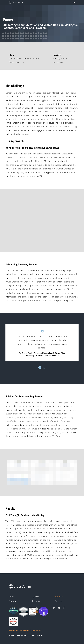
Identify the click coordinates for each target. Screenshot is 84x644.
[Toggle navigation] (74, 3)
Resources (37, 601)
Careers (58, 601)
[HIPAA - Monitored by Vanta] (44, 611)
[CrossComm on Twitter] (59, 608)
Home (12, 597)
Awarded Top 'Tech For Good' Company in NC (25, 630)
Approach (13, 601)
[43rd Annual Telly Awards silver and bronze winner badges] (34, 611)
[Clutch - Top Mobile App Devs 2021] (23, 612)
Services (35, 597)
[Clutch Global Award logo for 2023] (13, 611)
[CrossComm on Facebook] (64, 608)
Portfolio (59, 597)
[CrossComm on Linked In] (54, 608)
